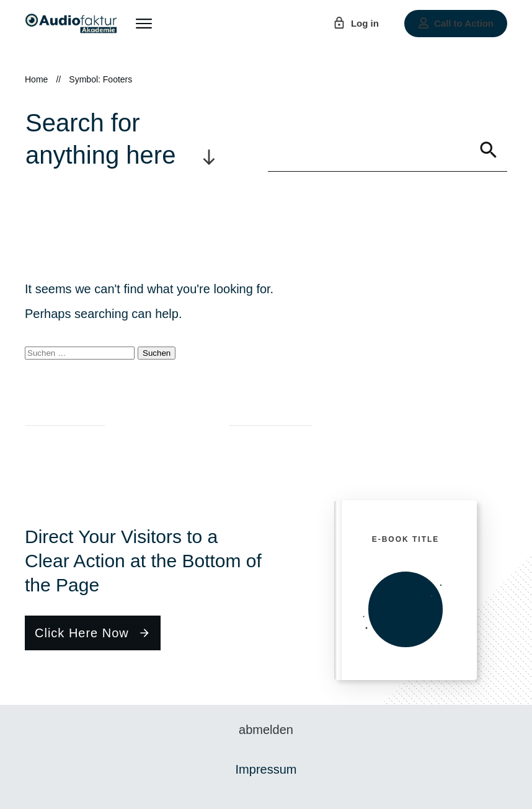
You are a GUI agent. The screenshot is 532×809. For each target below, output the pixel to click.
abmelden (266, 730)
